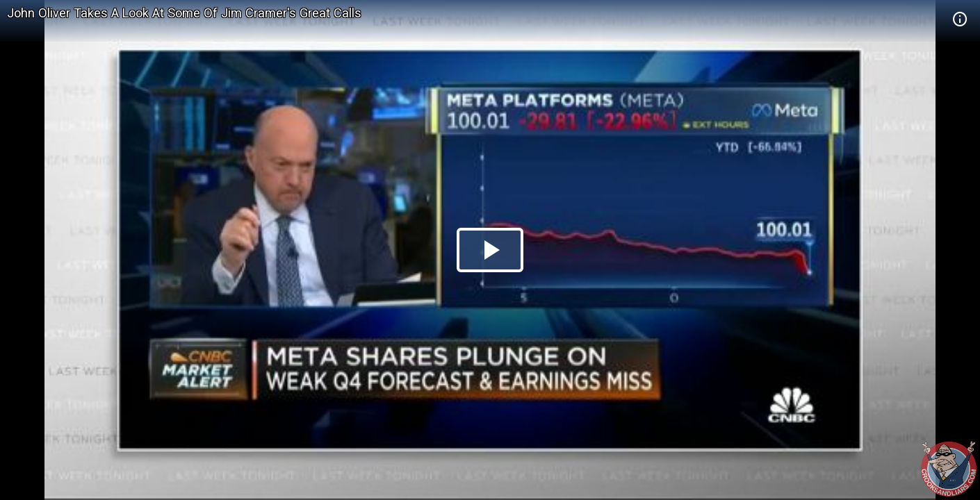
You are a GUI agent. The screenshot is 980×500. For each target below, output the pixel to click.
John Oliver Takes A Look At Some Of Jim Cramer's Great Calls (184, 13)
